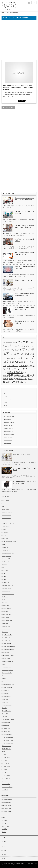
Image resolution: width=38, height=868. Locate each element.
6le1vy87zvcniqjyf (8, 425)
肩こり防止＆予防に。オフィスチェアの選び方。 (25, 322)
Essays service (6, 626)
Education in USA (7, 588)
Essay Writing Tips (7, 620)
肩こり (30, 379)
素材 (26, 379)
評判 (10, 382)
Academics (5, 521)
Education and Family (8, 585)
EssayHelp (5, 623)
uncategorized (6, 725)
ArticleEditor (5, 527)
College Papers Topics (8, 553)
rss (29, 3)
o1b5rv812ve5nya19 (9, 431)
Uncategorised (6, 723)
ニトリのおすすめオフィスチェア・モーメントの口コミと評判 (25, 483)
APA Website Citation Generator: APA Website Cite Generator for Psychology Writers (18, 87)
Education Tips (6, 591)
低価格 (19, 372)
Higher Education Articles (9, 647)
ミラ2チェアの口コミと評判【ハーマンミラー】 (24, 213)
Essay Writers (6, 617)
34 (3, 506)
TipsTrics (5, 717)
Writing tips (5, 752)
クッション (13, 354)
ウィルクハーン (6, 763)
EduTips (4, 600)
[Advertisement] (19, 41)
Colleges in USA (6, 559)
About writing (6, 509)
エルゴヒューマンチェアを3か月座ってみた (24, 240)
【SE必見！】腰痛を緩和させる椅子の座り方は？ (25, 267)
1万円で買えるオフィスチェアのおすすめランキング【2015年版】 (24, 226)
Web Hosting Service (8, 743)
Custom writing (6, 562)
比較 (16, 379)
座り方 (31, 376)
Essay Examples (7, 609)
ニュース (10, 358)
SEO (4, 682)
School (4, 679)
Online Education (7, 667)
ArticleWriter (5, 533)
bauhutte (8, 343)
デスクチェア (25, 354)
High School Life (6, 638)
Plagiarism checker (7, 673)
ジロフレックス (6, 775)
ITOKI (6, 390)
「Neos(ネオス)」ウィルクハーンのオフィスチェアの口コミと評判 (25, 199)
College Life (5, 547)
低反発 (25, 373)
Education (5, 579)
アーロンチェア (12, 350)
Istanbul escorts (6, 658)
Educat (4, 576)
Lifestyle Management (8, 661)
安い (25, 376)
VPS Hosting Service (8, 737)
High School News (7, 641)
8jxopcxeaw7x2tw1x (9, 434)
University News (6, 731)
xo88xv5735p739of (9, 437)
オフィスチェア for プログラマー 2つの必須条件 (25, 469)
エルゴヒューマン (7, 766)
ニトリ (4, 781)
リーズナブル (12, 366)
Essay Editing (6, 606)
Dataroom (5, 565)
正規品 (11, 379)
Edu (3, 568)
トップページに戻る (8, 107)
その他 (4, 755)
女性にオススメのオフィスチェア (24, 280)
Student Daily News (7, 688)
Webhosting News (7, 746)
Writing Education (7, 749)
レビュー (23, 366)
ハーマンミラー (18, 358)
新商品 (6, 379)
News (4, 664)
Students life (6, 693)
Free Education (6, 629)
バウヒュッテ (27, 358)
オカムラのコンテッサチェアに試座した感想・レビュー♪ (25, 254)
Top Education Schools (8, 720)
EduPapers (5, 597)
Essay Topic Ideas (7, 614)
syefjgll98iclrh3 (8, 443)
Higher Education (7, 644)
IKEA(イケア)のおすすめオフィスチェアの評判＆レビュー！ (25, 295)
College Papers (6, 550)
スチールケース (6, 778)
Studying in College (7, 705)
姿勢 (11, 376)
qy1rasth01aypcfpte (9, 422)
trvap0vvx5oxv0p (8, 420)
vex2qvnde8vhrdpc (9, 428)
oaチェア (20, 342)
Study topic (5, 702)
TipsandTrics (6, 714)
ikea (11, 343)
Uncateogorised (6, 728)
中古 (5, 373)
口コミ (29, 373)
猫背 (23, 379)
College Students (7, 556)
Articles (4, 530)
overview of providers (8, 670)
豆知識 (15, 382)
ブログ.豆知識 (16, 362)
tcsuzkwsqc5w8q (8, 440)
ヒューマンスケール (7, 787)
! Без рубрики (6, 500)
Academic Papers (7, 515)
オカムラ (6, 393)
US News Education (7, 734)
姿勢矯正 (18, 376)
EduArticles (5, 571)
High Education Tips (7, 635)
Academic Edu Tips (7, 512)
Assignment (5, 538)
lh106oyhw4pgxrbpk (9, 417)
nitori (14, 343)
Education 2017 (6, 582)
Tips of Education (7, 711)
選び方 (24, 382)
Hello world (5, 632)
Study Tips (5, 699)
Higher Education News (8, 650)
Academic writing (7, 518)
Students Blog (6, 690)
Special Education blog (8, 685)
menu (34, 3)
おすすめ (12, 346)
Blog (4, 544)
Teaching (5, 708)
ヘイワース (5, 790)
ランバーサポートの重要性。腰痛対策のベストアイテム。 (25, 309)
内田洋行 (6, 402)
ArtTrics (4, 535)
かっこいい (23, 346)
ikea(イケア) (6, 652)
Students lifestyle (7, 696)
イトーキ (5, 761)
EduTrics (5, 603)
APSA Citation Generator (9, 524)
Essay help (5, 612)
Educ (4, 574)
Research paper (6, 676)
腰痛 (6, 382)
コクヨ (6, 396)
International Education (8, 655)
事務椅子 (11, 372)
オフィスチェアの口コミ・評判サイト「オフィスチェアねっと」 (19, 864)
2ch (4, 343)
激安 (20, 379)
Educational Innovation (8, 594)
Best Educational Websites (9, 541)
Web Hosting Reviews (8, 740)
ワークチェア (25, 369)
